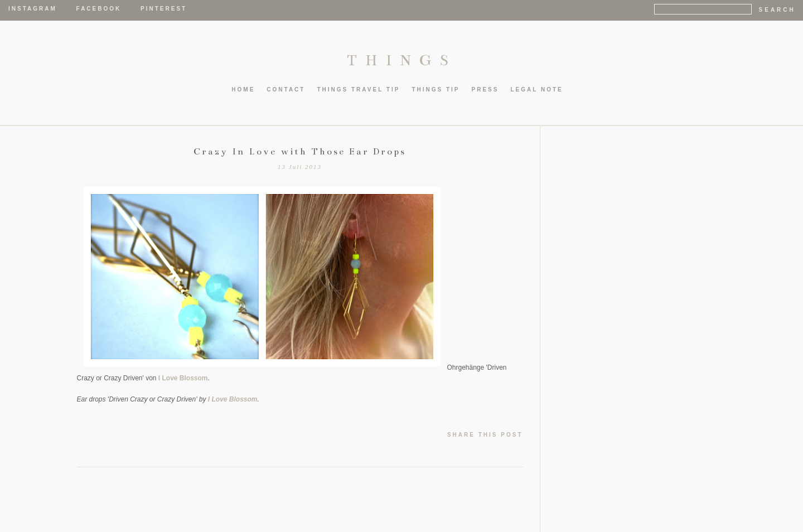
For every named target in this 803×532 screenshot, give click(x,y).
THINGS (402, 60)
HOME (243, 90)
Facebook (99, 9)
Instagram (33, 9)
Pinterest (164, 9)
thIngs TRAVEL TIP (358, 90)
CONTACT (286, 90)
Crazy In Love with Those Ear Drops (300, 152)
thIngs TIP (436, 90)
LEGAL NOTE (536, 90)
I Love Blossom (183, 378)
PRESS (485, 90)
